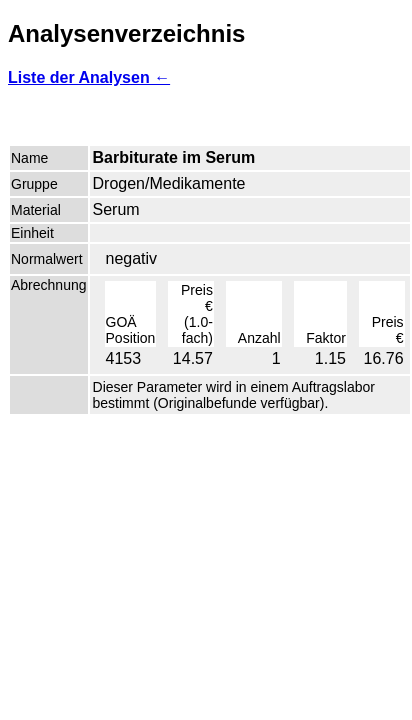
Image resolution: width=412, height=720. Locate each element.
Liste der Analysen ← (89, 77)
